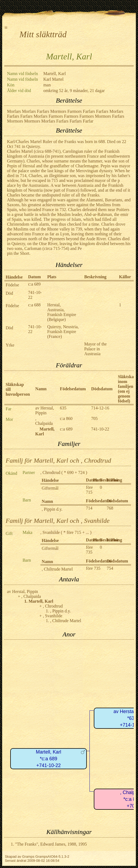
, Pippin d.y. (52, 509)
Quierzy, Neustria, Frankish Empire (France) (63, 332)
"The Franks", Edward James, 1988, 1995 (51, 844)
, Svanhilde (50, 532)
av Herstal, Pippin (45, 410)
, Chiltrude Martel (57, 569)
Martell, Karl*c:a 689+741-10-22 (49, 759)
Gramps (28, 857)
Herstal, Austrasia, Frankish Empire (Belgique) (62, 312)
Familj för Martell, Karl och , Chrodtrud (58, 460)
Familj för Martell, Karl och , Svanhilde (58, 521)
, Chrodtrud (50, 472)
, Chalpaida (44, 421)
